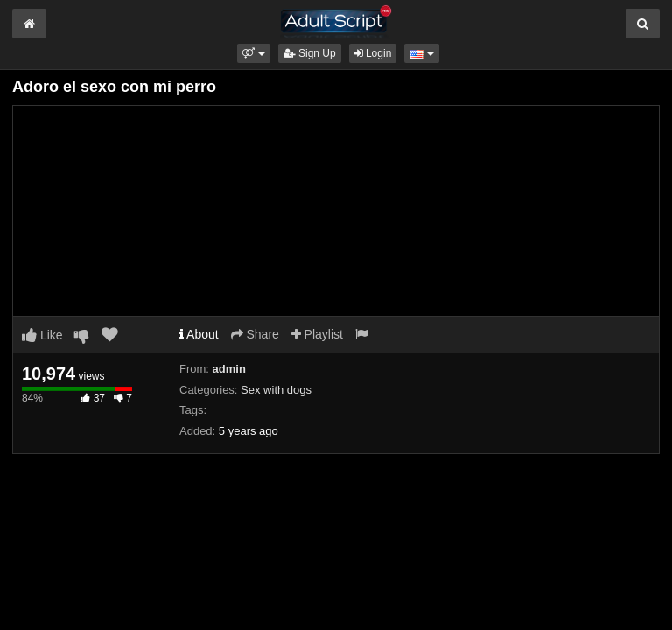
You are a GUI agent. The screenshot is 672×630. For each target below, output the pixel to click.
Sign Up (310, 53)
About (199, 334)
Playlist (317, 334)
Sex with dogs (276, 390)
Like (42, 335)
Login (373, 53)
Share (255, 334)
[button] (253, 53)
